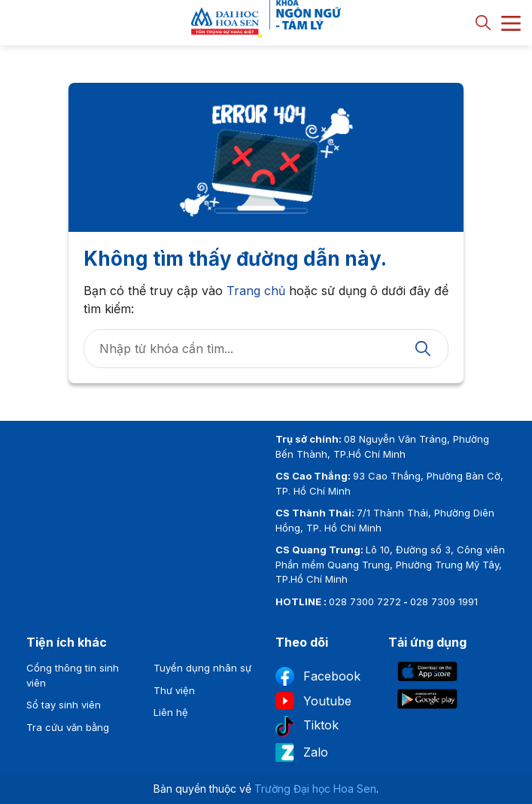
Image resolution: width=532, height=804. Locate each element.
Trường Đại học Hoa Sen (315, 789)
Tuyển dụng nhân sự (202, 668)
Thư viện (174, 690)
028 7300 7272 (365, 601)
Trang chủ (256, 291)
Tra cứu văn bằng (68, 727)
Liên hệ (171, 712)
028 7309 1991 (444, 601)
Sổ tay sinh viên (64, 705)
